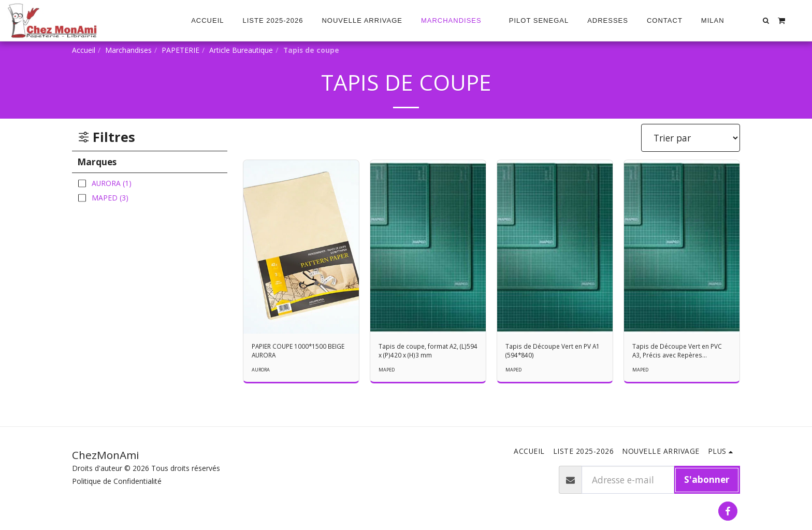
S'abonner (707, 479)
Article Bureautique (241, 50)
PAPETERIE (180, 50)
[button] (717, 21)
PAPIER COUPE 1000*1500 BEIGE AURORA (297, 352)
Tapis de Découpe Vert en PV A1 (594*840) (554, 352)
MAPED (388, 373)
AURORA (262, 373)
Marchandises (128, 50)
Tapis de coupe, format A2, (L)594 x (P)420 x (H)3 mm (424, 352)
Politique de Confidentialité (117, 481)
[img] (301, 247)
